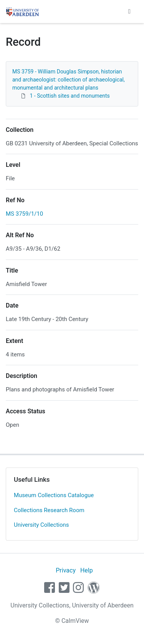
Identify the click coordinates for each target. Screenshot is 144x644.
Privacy (66, 570)
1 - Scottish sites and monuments (70, 96)
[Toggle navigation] (129, 12)
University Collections (41, 525)
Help (87, 570)
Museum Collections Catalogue (54, 495)
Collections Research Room (49, 510)
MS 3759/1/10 (24, 214)
